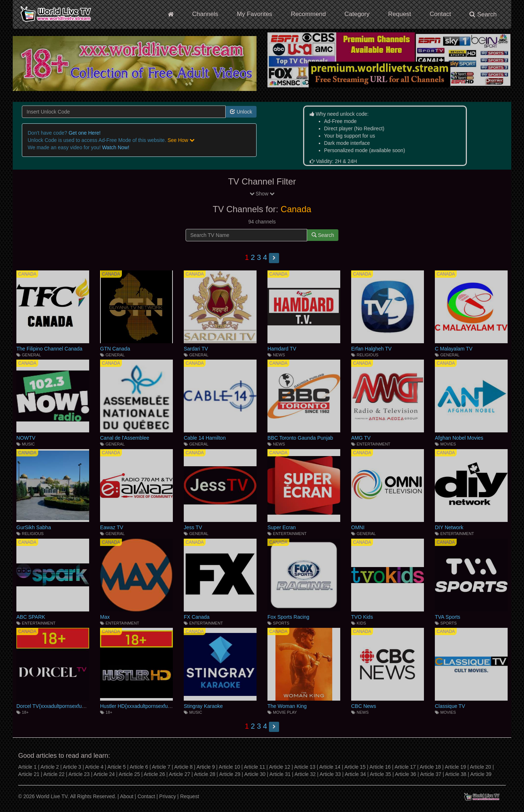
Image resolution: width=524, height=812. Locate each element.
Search (483, 14)
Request (399, 14)
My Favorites (255, 14)
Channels (205, 14)
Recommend (308, 14)
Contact (440, 14)
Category (357, 14)
